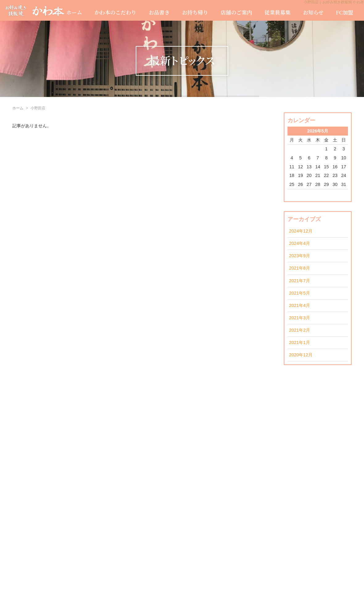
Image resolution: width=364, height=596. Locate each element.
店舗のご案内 (236, 12)
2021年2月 (300, 330)
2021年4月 (300, 305)
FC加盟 (345, 12)
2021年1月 (300, 342)
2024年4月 (300, 243)
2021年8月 (300, 268)
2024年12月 (301, 231)
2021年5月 (300, 293)
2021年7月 (300, 281)
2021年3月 (300, 318)
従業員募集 (277, 12)
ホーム (74, 12)
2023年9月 (300, 256)
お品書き (159, 12)
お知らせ (313, 12)
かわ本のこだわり (115, 12)
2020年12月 (301, 355)
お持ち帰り (195, 12)
